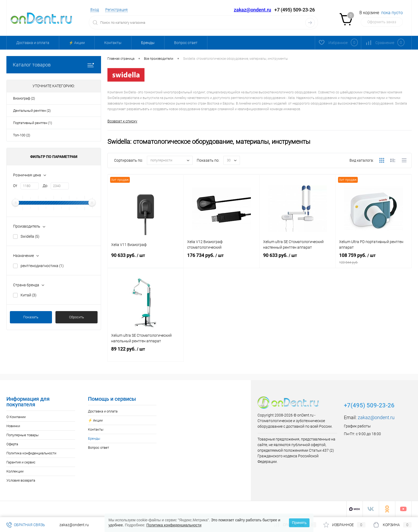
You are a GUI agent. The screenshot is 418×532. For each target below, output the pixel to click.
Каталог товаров (54, 65)
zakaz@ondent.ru (252, 10)
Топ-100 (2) (22, 135)
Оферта (12, 444)
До (45, 186)
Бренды (148, 43)
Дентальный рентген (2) (32, 111)
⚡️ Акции (77, 43)
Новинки (13, 426)
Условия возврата (21, 481)
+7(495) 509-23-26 (369, 406)
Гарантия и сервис (21, 462)
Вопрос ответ (186, 43)
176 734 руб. (222, 261)
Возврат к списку (122, 121)
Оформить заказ (382, 22)
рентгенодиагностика (42, 266)
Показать (31, 317)
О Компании (16, 417)
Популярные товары (23, 435)
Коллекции (15, 472)
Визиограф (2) (24, 98)
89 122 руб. (146, 354)
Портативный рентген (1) (33, 123)
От (15, 186)
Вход (95, 10)
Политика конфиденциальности (31, 453)
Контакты (113, 43)
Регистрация (116, 10)
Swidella (30, 236)
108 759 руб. (373, 261)
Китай (29, 295)
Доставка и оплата (33, 43)
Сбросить (77, 317)
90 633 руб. (146, 261)
